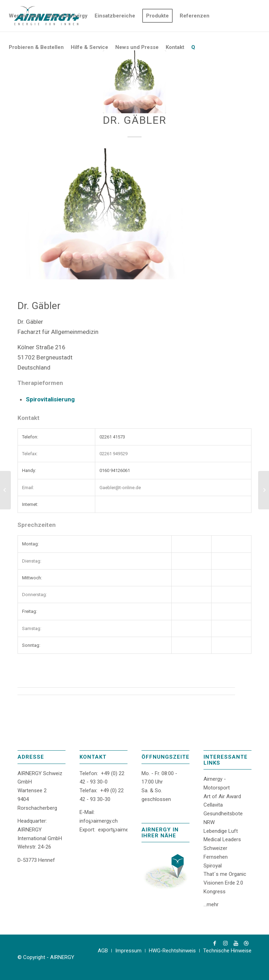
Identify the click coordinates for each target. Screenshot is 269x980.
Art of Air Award (222, 796)
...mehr (211, 904)
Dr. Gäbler (135, 120)
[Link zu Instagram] (225, 943)
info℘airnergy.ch (99, 821)
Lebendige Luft (221, 831)
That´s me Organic (225, 874)
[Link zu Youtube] (236, 943)
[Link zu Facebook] (215, 943)
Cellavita (213, 805)
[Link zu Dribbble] (246, 943)
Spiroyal (213, 866)
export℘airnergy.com (122, 830)
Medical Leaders (222, 839)
